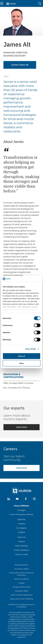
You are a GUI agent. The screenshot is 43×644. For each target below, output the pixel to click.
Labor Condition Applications (21, 595)
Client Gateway (21, 546)
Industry (21, 524)
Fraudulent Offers (21, 591)
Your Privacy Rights (21, 569)
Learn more (21, 427)
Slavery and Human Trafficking (21, 599)
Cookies (21, 583)
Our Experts (21, 528)
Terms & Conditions (21, 579)
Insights (22, 532)
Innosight (21, 510)
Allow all (21, 356)
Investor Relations (22, 550)
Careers (21, 541)
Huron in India (21, 554)
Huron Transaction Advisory (21, 514)
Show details (31, 349)
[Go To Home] (11, 3)
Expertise (22, 519)
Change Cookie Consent (21, 587)
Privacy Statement (21, 565)
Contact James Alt (20, 65)
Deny (21, 363)
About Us (22, 537)
